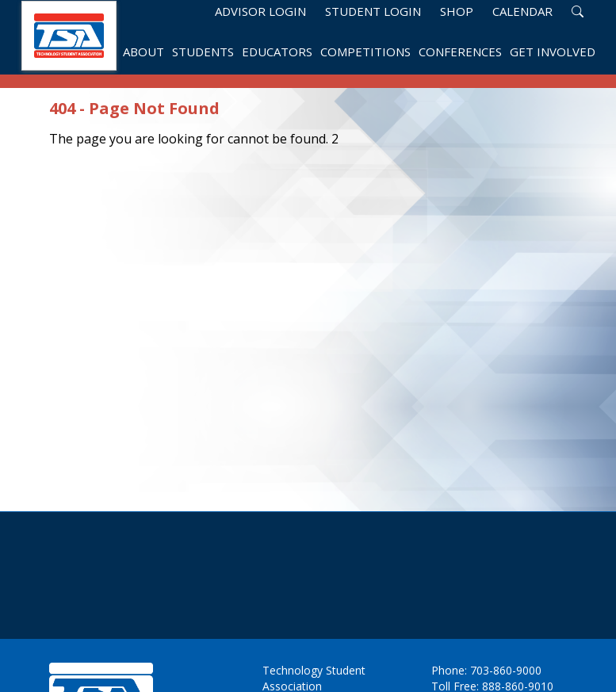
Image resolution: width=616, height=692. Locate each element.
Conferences (460, 53)
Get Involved (553, 53)
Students (203, 53)
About (143, 53)
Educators (277, 53)
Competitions (365, 53)
